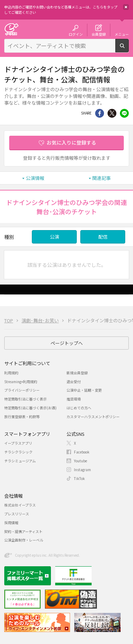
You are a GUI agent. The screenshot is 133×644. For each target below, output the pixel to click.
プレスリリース (17, 514)
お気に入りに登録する (71, 142)
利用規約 (11, 373)
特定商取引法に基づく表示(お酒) (30, 408)
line (124, 113)
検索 (129, 49)
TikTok (79, 478)
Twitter (112, 113)
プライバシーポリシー (22, 390)
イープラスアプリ (18, 443)
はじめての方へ (79, 408)
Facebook (82, 452)
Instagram (82, 470)
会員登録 (99, 34)
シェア (100, 113)
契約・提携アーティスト (23, 531)
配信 (103, 237)
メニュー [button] (122, 34)
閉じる (126, 7)
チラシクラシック (18, 452)
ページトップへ (67, 343)
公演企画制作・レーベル (24, 540)
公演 (54, 237)
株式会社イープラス (20, 505)
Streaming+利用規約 (21, 382)
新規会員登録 (77, 373)
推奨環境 (74, 399)
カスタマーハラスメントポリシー (93, 417)
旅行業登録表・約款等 (22, 417)
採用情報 (11, 523)
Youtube (80, 461)
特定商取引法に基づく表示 (25, 399)
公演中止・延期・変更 (84, 390)
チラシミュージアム (20, 461)
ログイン (76, 34)
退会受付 (74, 382)
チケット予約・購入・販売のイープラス (11, 29)
